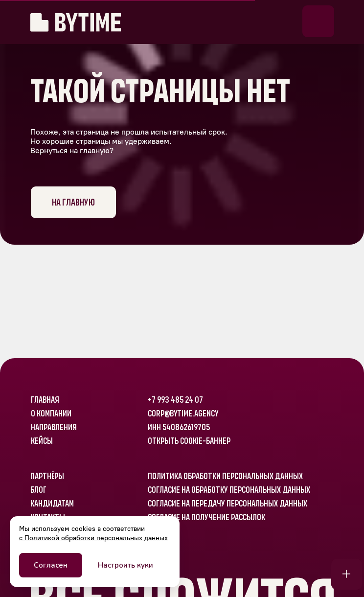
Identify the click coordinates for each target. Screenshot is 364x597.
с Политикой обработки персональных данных (93, 538)
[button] (318, 21)
